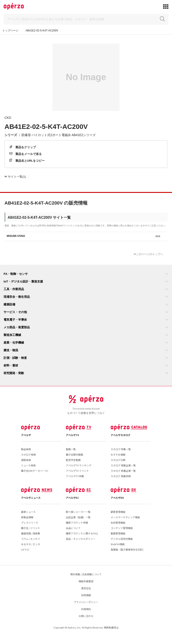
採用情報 (86, 595)
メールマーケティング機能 (125, 517)
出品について (73, 528)
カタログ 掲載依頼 (121, 476)
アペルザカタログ (120, 435)
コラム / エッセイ (31, 539)
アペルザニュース (31, 498)
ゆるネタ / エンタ (31, 544)
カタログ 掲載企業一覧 (123, 465)
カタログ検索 (28, 454)
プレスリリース (30, 523)
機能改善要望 (86, 581)
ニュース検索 (28, 465)
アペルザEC (72, 498)
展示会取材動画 (74, 454)
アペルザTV (72, 435)
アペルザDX (117, 498)
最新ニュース (28, 512)
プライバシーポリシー (86, 602)
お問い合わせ (86, 616)
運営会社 (86, 588)
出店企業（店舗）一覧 (78, 517)
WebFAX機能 (118, 544)
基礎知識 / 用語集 (31, 533)
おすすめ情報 (118, 454)
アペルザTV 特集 (75, 476)
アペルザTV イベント (77, 471)
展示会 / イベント (31, 528)
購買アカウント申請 (77, 523)
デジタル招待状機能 (122, 539)
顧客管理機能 (118, 512)
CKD (8, 117)
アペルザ (26, 435)
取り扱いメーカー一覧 (78, 512)
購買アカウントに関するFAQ (82, 533)
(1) (15, 176)
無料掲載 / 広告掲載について (86, 574)
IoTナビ (25, 549)
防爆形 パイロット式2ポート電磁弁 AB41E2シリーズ (59, 135)
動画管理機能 (118, 533)
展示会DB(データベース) (35, 471)
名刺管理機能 (118, 523)
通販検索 (26, 460)
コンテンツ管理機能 (122, 528)
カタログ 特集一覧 (121, 449)
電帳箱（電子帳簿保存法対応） (128, 549)
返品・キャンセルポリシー (81, 539)
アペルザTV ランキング (79, 465)
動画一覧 (71, 449)
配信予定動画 (73, 460)
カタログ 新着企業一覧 (123, 471)
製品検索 (26, 449)
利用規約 (86, 609)
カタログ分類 (118, 460)
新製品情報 (27, 517)
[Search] (86, 19)
